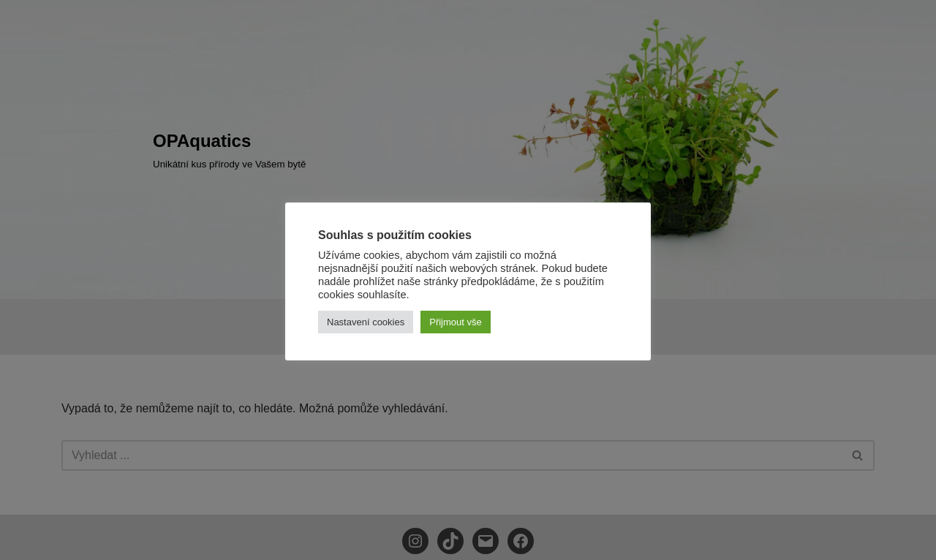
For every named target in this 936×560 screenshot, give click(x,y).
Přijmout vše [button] (456, 322)
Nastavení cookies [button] (366, 322)
